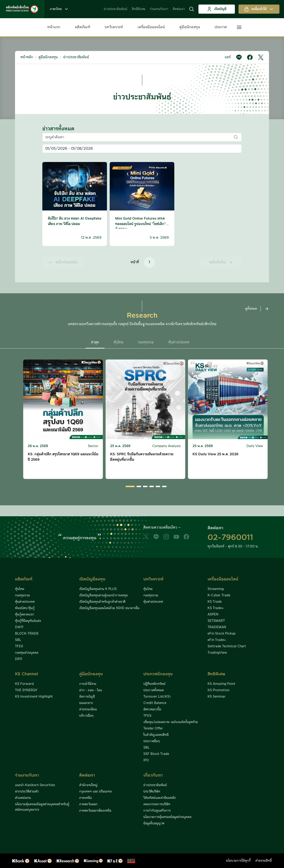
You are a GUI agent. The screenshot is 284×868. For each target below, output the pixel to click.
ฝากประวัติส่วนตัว (27, 792)
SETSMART (216, 621)
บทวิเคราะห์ (114, 27)
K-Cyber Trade (219, 595)
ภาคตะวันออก (88, 804)
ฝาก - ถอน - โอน (91, 690)
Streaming (216, 589)
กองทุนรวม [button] (146, 342)
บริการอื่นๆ (86, 716)
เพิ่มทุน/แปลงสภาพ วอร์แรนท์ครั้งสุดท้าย (171, 722)
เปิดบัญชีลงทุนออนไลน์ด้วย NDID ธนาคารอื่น (109, 608)
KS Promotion (218, 690)
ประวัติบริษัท (152, 792)
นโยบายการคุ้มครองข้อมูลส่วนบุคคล (167, 817)
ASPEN (213, 615)
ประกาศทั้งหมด (154, 690)
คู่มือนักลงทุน (190, 27)
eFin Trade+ (217, 640)
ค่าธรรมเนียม (88, 709)
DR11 (19, 659)
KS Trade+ (216, 608)
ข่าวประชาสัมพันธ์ (115, 9)
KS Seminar (217, 697)
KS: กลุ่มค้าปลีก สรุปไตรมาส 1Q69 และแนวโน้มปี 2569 (63, 457)
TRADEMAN (217, 627)
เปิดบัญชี (217, 9)
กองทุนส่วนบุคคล (27, 653)
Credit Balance (155, 703)
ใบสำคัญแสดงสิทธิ (156, 735)
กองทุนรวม (22, 595)
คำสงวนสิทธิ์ (264, 861)
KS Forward (24, 684)
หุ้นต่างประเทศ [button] (179, 342)
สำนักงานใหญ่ (88, 785)
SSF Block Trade (156, 754)
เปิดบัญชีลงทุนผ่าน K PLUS (98, 589)
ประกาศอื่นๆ (152, 741)
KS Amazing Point (221, 684)
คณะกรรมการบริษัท (157, 804)
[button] (192, 9)
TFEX (19, 646)
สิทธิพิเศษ (139, 9)
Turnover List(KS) (157, 697)
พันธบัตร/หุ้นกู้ (25, 608)
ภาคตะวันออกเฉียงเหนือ (95, 811)
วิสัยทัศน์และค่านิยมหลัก (160, 798)
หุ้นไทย (20, 589)
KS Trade (215, 602)
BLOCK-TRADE (27, 634)
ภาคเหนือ (85, 798)
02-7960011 (230, 538)
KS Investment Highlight (34, 697)
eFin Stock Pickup (222, 634)
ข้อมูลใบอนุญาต (154, 823)
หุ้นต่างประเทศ (25, 602)
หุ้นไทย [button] (118, 342)
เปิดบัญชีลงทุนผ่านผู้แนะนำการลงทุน (104, 595)
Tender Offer (153, 729)
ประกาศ (221, 27)
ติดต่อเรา (179, 9)
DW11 (19, 627)
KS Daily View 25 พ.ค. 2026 (216, 454)
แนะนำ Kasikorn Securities (35, 785)
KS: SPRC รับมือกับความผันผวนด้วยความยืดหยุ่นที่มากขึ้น (142, 457)
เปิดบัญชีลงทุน (92, 579)
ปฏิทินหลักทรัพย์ (154, 684)
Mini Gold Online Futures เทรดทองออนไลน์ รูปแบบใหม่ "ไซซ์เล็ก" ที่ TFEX (141, 224)
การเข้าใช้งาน (88, 684)
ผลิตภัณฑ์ (82, 27)
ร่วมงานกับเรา (159, 9)
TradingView (217, 653)
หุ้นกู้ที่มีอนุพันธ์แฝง (28, 621)
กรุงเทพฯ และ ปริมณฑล (95, 792)
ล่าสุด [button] (95, 342)
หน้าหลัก (27, 57)
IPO (146, 760)
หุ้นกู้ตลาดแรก (25, 615)
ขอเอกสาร (86, 703)
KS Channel (27, 674)
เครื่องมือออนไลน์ (151, 27)
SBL (18, 640)
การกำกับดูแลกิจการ (157, 811)
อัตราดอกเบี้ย (152, 709)
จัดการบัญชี (87, 697)
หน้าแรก (54, 27)
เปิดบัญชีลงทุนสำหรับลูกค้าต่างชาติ (102, 602)
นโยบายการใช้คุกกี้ (238, 861)
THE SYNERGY (26, 690)
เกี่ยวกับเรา (153, 775)
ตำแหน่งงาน (23, 798)
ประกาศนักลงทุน (158, 674)
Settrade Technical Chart (227, 646)
